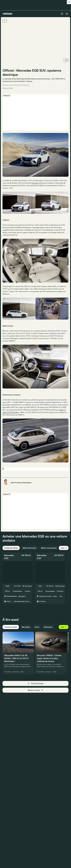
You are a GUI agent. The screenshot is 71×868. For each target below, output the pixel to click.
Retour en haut (35, 690)
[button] (17, 557)
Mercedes (9, 555)
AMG (22, 672)
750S (54, 672)
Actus (37, 627)
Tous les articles (11, 627)
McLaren (48, 672)
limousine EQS (37, 183)
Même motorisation (49, 548)
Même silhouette (29, 548)
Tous (64, 548)
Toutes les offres (11, 548)
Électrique (48, 627)
